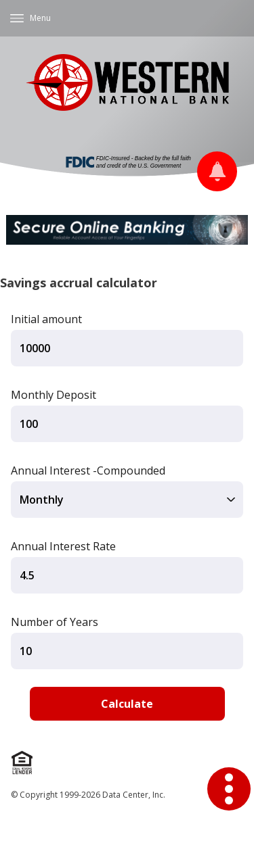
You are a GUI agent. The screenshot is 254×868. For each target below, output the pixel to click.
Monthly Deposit (54, 395)
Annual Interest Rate (63, 546)
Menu (40, 18)
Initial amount (46, 319)
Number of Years (55, 622)
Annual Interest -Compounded (88, 471)
